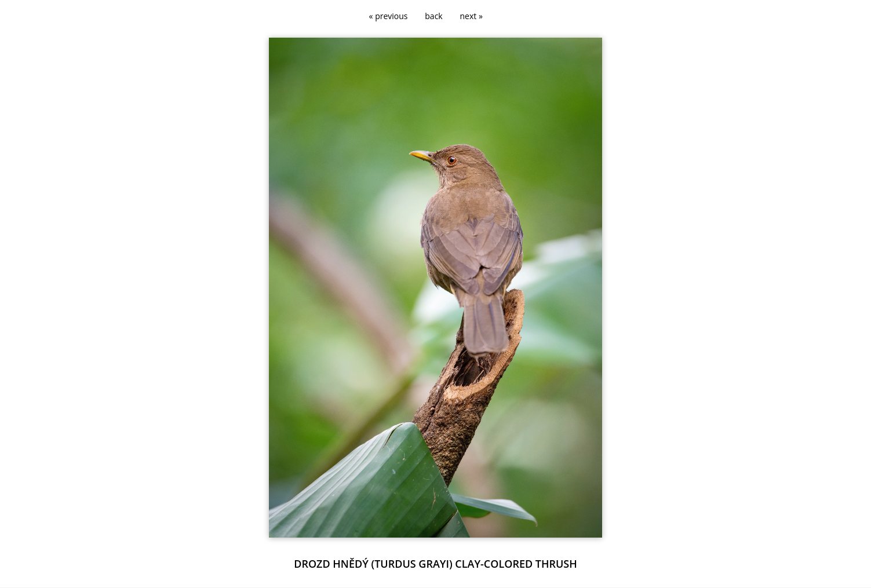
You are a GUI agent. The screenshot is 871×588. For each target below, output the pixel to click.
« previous (389, 16)
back (433, 16)
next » (471, 16)
